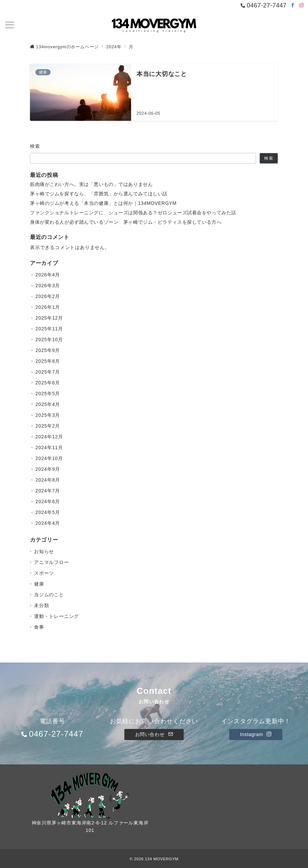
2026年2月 (48, 296)
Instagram (256, 734)
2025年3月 (48, 415)
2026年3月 (48, 286)
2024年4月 (48, 523)
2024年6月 (48, 501)
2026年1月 (48, 307)
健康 (39, 584)
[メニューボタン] (10, 26)
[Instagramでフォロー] (302, 6)
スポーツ (44, 573)
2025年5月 (48, 394)
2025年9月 (48, 350)
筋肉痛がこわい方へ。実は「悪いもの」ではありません (91, 184)
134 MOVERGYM (162, 859)
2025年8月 (48, 361)
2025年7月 (48, 372)
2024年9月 (48, 469)
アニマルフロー (52, 562)
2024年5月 (48, 512)
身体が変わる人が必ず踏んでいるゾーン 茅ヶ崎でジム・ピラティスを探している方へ (126, 222)
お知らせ (44, 551)
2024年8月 (48, 480)
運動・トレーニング (56, 616)
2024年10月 (49, 458)
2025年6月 (48, 383)
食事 (39, 627)
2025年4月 (48, 404)
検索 (35, 146)
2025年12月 (49, 318)
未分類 (41, 605)
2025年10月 (49, 340)
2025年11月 (49, 329)
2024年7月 (48, 491)
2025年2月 (48, 426)
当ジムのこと (49, 595)
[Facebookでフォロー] (293, 6)
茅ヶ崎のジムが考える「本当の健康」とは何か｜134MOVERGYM (103, 203)
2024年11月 (49, 447)
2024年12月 (49, 437)
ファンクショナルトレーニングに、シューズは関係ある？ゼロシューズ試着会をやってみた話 (133, 213)
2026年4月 (48, 275)
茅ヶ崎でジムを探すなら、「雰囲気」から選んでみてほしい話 (99, 194)
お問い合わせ (154, 734)
